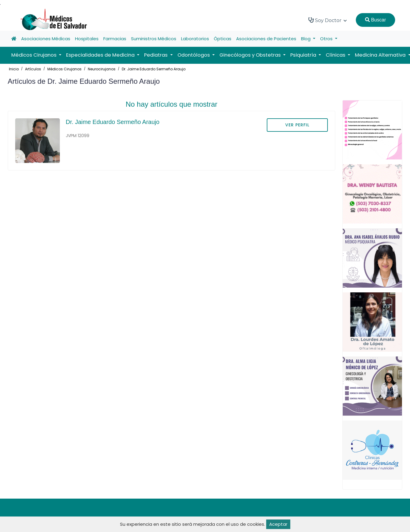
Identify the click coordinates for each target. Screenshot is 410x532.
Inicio (14, 69)
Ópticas (223, 39)
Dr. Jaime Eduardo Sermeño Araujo (154, 69)
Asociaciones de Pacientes (266, 39)
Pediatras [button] (156, 55)
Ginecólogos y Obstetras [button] (251, 55)
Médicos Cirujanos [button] (35, 55)
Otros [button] (327, 39)
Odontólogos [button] (194, 55)
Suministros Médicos (154, 39)
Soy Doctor (328, 20)
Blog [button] (306, 39)
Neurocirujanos (102, 69)
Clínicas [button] (336, 55)
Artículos (33, 69)
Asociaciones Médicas (46, 39)
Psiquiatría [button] (304, 55)
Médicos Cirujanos (64, 69)
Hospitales (87, 39)
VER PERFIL (297, 125)
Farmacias (115, 39)
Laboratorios (195, 39)
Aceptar (278, 524)
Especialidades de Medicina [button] (101, 55)
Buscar (375, 20)
